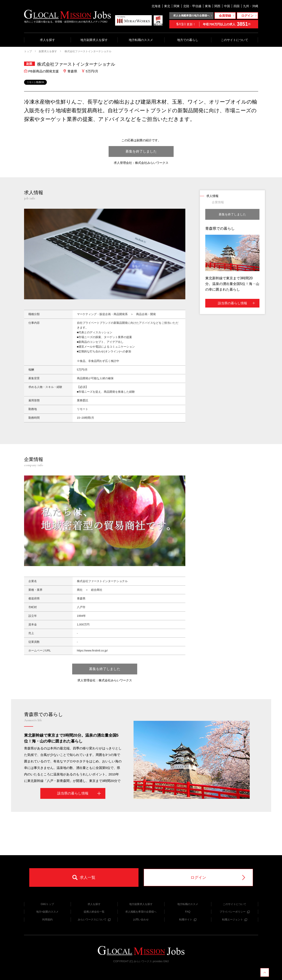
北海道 (156, 6)
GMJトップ (47, 904)
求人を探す (47, 40)
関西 (217, 6)
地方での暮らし (188, 40)
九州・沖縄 (251, 6)
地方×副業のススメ (47, 912)
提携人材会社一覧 (94, 912)
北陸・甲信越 (192, 6)
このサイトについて (235, 40)
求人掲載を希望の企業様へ (141, 912)
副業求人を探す (48, 51)
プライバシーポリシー (235, 912)
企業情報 (218, 202)
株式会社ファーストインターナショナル (88, 51)
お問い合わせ (141, 920)
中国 (227, 6)
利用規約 (47, 920)
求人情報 (212, 196)
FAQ (188, 912)
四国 (236, 6)
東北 (167, 6)
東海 (208, 6)
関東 (177, 6)
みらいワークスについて (94, 920)
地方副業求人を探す (94, 40)
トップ (28, 51)
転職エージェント (235, 920)
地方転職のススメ (141, 40)
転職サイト (188, 920)
